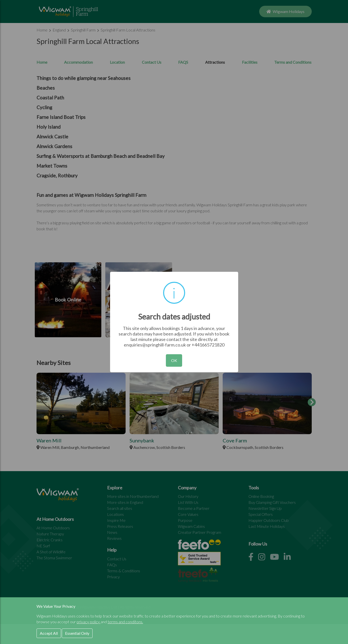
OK (174, 360)
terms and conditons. (125, 622)
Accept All (49, 633)
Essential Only (77, 633)
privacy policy (89, 622)
